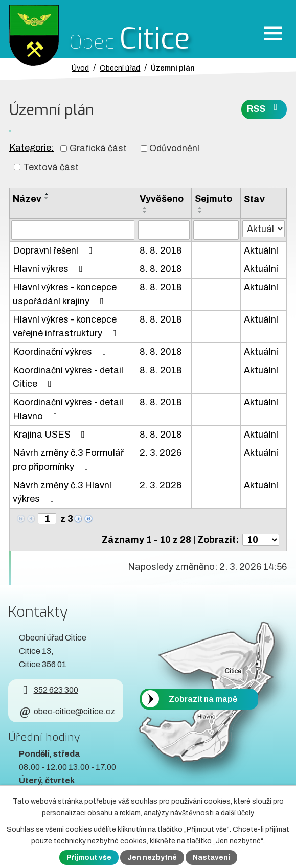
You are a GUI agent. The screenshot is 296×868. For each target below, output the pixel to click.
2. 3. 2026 (161, 453)
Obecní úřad (120, 68)
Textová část (51, 167)
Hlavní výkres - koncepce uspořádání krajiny (65, 294)
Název (27, 199)
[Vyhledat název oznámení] (73, 230)
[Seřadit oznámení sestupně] (47, 198)
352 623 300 (48, 690)
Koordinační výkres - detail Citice (68, 377)
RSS (264, 108)
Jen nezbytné (152, 858)
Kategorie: (31, 148)
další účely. (238, 813)
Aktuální (261, 250)
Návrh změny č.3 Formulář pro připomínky (68, 460)
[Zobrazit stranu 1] (47, 519)
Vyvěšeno (162, 199)
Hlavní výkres (50, 269)
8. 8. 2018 (161, 250)
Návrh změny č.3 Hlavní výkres (62, 492)
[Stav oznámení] (264, 229)
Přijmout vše (89, 858)
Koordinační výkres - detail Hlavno (68, 409)
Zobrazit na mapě (203, 699)
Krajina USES (51, 435)
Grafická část (98, 148)
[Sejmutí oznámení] (216, 230)
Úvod (80, 68)
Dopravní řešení (55, 250)
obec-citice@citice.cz (67, 711)
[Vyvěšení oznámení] (164, 230)
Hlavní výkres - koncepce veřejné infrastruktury (67, 326)
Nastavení (211, 858)
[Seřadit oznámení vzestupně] (47, 194)
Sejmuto (213, 199)
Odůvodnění (174, 148)
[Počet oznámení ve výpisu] (261, 540)
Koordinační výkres (62, 352)
